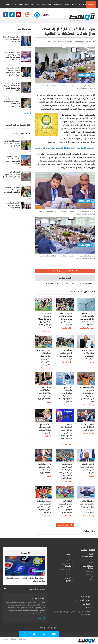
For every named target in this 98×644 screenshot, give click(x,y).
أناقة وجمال (89, 574)
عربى (91, 476)
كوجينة (91, 577)
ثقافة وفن (28, 4)
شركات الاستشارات (52, 283)
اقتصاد (66, 4)
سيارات (68, 575)
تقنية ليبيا (70, 283)
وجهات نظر (57, 4)
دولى (91, 362)
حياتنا (43, 4)
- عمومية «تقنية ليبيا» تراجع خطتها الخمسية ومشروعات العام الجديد (65, 148)
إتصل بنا (86, 604)
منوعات (36, 4)
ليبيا (83, 4)
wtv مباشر (19, 4)
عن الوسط (85, 597)
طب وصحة (68, 405)
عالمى (69, 560)
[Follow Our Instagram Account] (44, 635)
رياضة (49, 4)
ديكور (91, 579)
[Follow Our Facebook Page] (6, 15)
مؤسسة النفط (86, 283)
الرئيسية (91, 4)
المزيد (42, 618)
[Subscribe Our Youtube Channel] (19, 15)
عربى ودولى (75, 4)
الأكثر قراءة (26, 133)
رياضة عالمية (46, 331)
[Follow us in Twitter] (13, 15)
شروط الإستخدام (83, 600)
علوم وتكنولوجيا (87, 328)
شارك (88, 608)
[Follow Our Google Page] (27, 16)
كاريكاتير (47, 436)
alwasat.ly (6, 639)
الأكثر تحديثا (15, 133)
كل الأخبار (10, 4)
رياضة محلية (46, 368)
